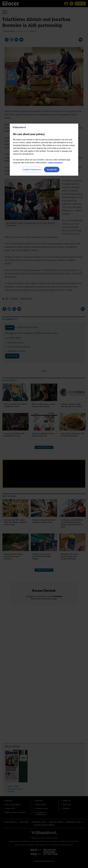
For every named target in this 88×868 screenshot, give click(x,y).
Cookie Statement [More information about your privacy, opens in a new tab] (55, 162)
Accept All (52, 169)
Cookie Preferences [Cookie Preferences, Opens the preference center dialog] (32, 169)
